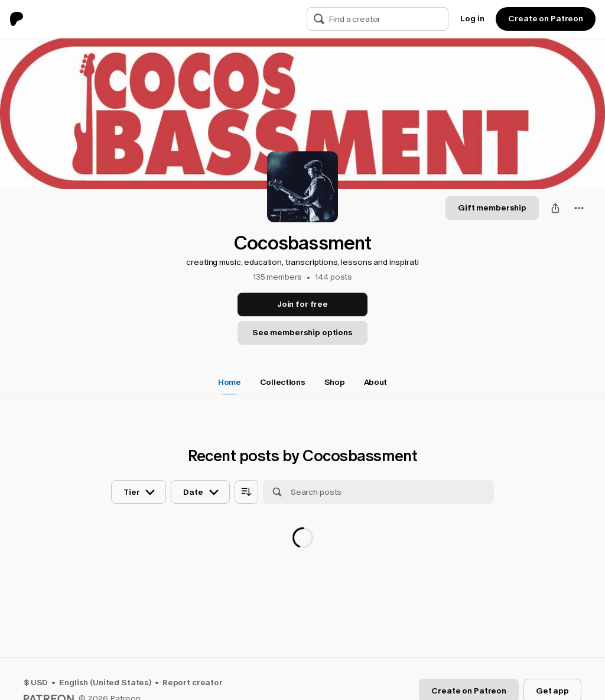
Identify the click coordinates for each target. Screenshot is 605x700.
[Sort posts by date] (200, 492)
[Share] (555, 208)
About (376, 382)
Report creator (193, 682)
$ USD (36, 682)
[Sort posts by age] (246, 492)
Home (230, 382)
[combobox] (579, 208)
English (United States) (105, 682)
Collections (283, 382)
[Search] (319, 19)
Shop (335, 382)
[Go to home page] (21, 19)
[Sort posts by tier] (139, 492)
